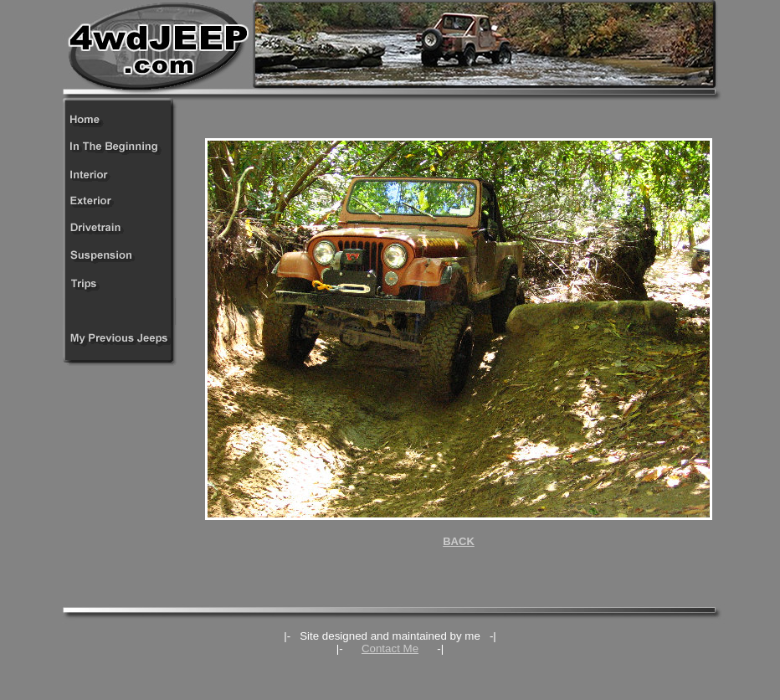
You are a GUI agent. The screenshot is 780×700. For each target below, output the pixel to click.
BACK (459, 541)
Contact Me (390, 649)
